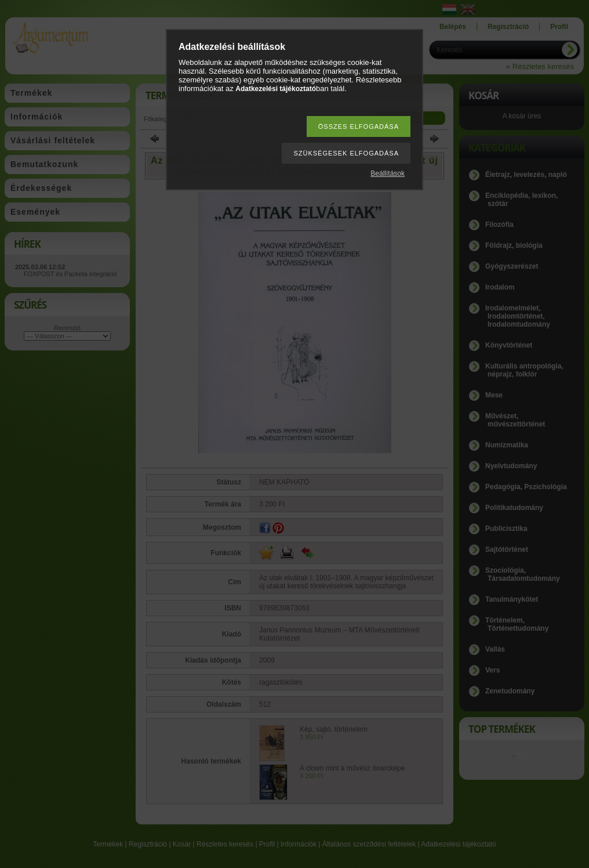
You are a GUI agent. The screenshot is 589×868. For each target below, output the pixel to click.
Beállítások (388, 173)
